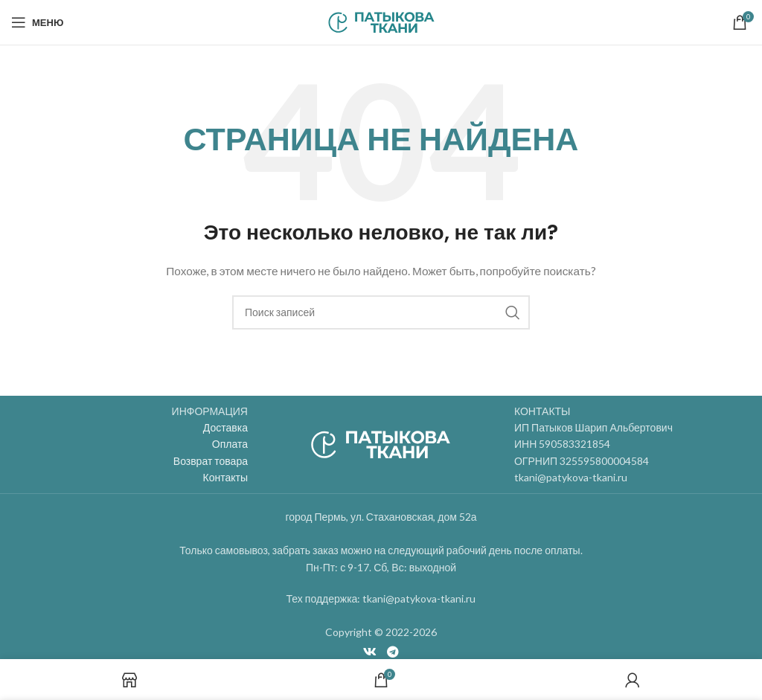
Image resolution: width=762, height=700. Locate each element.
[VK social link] (370, 652)
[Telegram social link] (393, 652)
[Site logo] (381, 21)
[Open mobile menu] (37, 22)
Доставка (225, 427)
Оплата (230, 444)
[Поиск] (381, 312)
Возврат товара (211, 461)
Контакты (225, 477)
